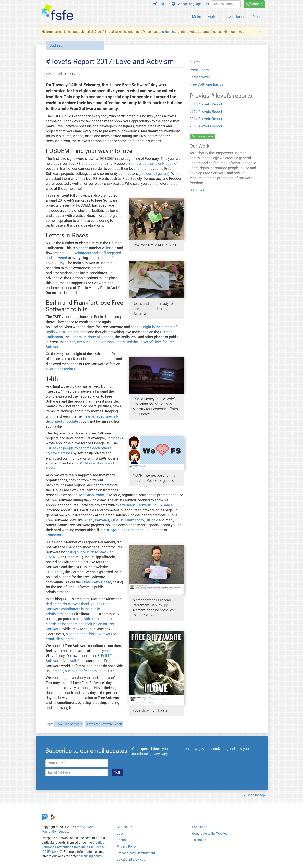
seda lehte (169, 32)
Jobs (120, 834)
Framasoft (54, 535)
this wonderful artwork (133, 505)
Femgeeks (115, 438)
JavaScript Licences (131, 860)
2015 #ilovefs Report (206, 112)
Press (257, 17)
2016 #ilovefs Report (206, 104)
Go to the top (256, 795)
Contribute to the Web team (211, 834)
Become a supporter (203, 136)
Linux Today (135, 520)
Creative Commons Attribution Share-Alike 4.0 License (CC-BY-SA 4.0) (73, 847)
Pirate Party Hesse (96, 582)
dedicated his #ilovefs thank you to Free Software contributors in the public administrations (77, 609)
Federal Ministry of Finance (92, 337)
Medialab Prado (92, 495)
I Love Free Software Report (104, 724)
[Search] (208, 4)
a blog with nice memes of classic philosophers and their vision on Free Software (80, 624)
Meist (197, 17)
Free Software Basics (206, 84)
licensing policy (91, 856)
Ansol (89, 520)
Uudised (56, 45)
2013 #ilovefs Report (206, 126)
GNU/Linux (87, 463)
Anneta (254, 4)
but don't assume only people (153, 164)
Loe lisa (196, 190)
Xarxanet (102, 520)
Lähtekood (200, 827)
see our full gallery (154, 174)
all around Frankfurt (61, 369)
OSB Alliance (163, 505)
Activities (215, 17)
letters (111, 248)
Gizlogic (152, 520)
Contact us (124, 827)
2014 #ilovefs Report (206, 119)
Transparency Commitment (136, 853)
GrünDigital (55, 572)
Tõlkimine (199, 840)
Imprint (122, 840)
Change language (187, 4)
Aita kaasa (237, 17)
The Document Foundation (142, 530)
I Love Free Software (68, 724)
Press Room (199, 70)
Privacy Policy (127, 846)
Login (160, 4)
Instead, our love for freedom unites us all (84, 671)
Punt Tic (117, 520)
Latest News (200, 77)
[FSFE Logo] (57, 12)
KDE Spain (112, 530)
